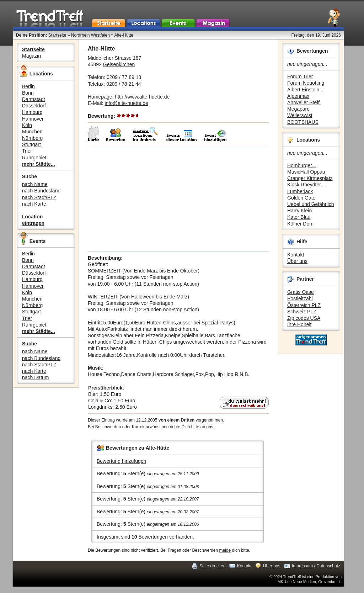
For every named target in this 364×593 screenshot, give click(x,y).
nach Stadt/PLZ (39, 197)
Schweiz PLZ (302, 312)
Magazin (31, 56)
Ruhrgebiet (34, 158)
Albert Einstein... (305, 90)
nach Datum (35, 377)
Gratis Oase (301, 292)
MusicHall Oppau (306, 172)
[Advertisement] (178, 199)
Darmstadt (34, 99)
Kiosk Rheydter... (306, 185)
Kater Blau (299, 217)
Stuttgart (31, 144)
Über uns (297, 261)
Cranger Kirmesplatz (310, 178)
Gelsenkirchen (119, 64)
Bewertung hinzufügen (121, 461)
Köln (27, 125)
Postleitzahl (300, 298)
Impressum (302, 566)
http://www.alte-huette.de (142, 97)
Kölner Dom (300, 224)
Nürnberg (32, 138)
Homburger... (302, 165)
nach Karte (34, 204)
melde (225, 550)
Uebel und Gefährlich (311, 204)
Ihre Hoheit (299, 324)
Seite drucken (212, 566)
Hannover (33, 119)
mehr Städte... (39, 164)
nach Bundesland (41, 191)
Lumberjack (300, 191)
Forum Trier (300, 76)
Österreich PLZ (304, 305)
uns (210, 427)
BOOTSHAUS (303, 122)
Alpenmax (298, 96)
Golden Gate (301, 198)
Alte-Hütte (124, 35)
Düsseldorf (34, 106)
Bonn (28, 93)
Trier (27, 151)
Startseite (57, 35)
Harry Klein (299, 211)
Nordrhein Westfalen (90, 35)
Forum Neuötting (306, 83)
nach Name (35, 184)
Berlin (28, 86)
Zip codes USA (304, 318)
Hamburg (32, 112)
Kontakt (296, 255)
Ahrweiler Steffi (304, 102)
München (32, 132)
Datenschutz (328, 566)
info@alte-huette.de (126, 103)
